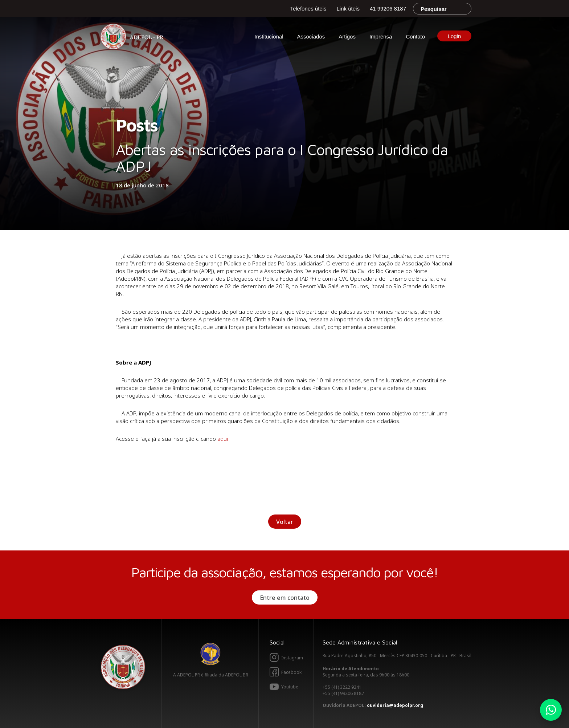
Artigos (347, 36)
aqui (223, 439)
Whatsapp (551, 710)
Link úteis (348, 9)
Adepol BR (210, 654)
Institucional (269, 36)
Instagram (292, 658)
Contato (415, 36)
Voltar (285, 522)
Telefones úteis (308, 9)
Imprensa (381, 36)
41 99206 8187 (388, 9)
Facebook (291, 672)
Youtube (290, 687)
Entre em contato (285, 598)
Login (455, 36)
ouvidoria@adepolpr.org (395, 705)
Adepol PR (134, 38)
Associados (311, 36)
